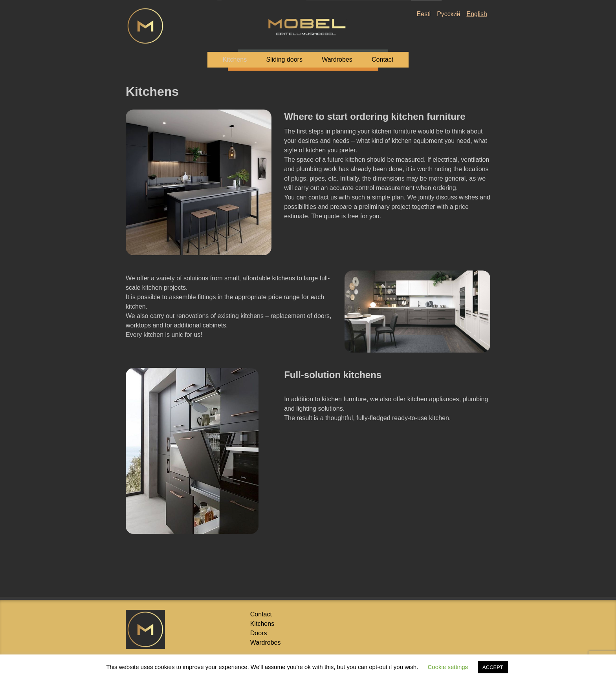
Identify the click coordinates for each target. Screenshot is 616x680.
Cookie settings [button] (448, 667)
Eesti (424, 14)
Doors (259, 633)
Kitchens (235, 59)
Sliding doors (284, 59)
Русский (448, 14)
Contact (382, 59)
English (477, 14)
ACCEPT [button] (493, 667)
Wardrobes (337, 59)
